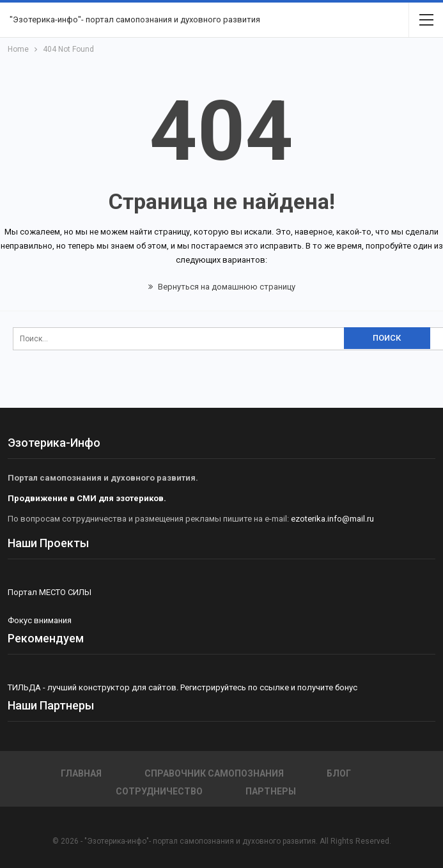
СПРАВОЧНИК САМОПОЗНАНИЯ (214, 773)
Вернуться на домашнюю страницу (222, 287)
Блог (339, 773)
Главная (81, 773)
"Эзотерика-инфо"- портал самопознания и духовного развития (135, 19)
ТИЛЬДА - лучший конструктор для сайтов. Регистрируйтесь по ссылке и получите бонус (183, 687)
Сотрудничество (159, 791)
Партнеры (271, 791)
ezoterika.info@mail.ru (332, 519)
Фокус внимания (40, 620)
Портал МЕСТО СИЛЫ (50, 592)
